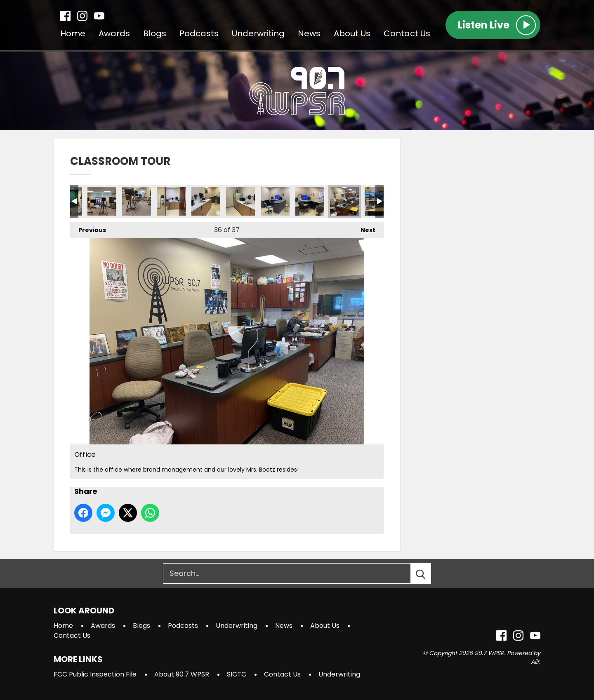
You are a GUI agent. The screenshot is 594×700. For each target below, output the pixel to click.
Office (344, 201)
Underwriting (258, 33)
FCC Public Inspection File (95, 674)
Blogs (155, 33)
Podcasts (199, 33)
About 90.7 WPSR (182, 674)
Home (73, 33)
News (309, 33)
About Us (352, 33)
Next (364, 228)
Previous (88, 228)
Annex (171, 201)
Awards (114, 33)
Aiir (535, 662)
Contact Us (407, 33)
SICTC (237, 674)
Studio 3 (102, 201)
